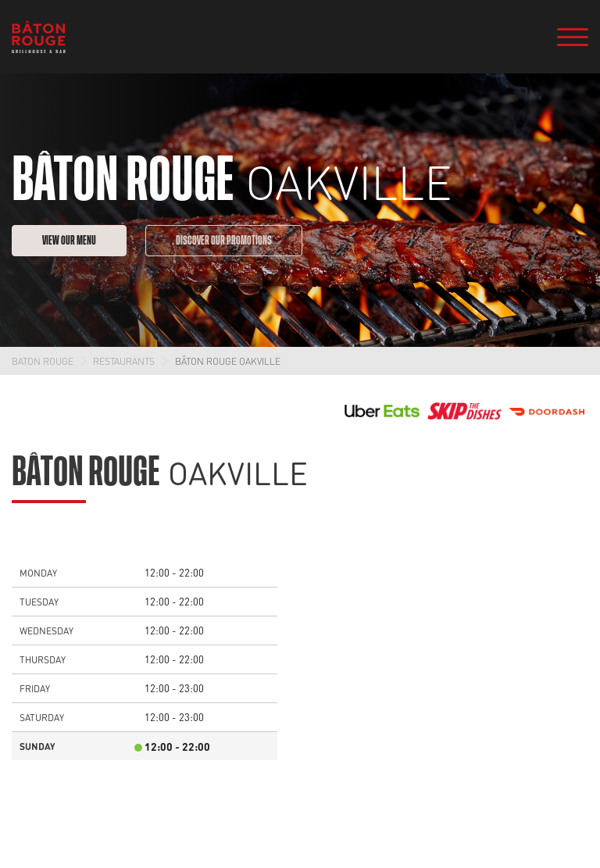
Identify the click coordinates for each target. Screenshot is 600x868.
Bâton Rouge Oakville (228, 361)
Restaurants (124, 361)
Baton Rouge (43, 361)
